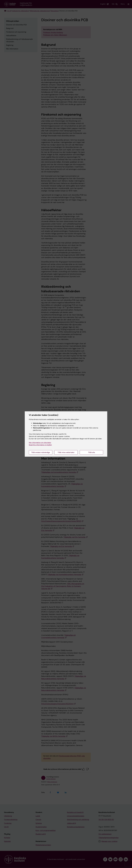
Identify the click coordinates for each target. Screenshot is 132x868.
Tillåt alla (91, 452)
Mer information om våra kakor (40, 443)
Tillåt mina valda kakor (66, 452)
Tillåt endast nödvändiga (41, 452)
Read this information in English (40, 445)
